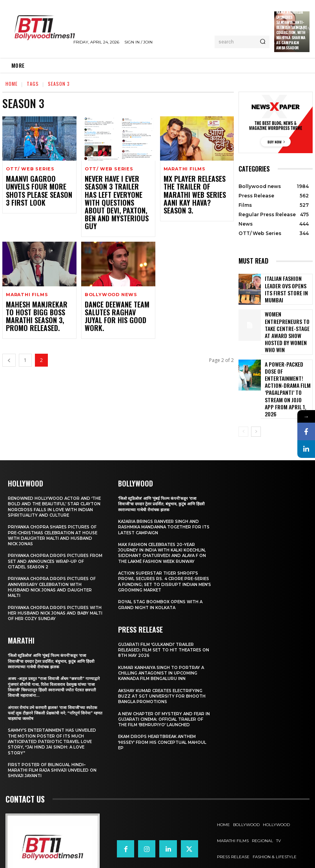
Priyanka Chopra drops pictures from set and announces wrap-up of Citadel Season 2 (52, 529)
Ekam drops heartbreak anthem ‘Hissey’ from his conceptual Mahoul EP (160, 705)
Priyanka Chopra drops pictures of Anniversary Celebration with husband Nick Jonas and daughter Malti (55, 555)
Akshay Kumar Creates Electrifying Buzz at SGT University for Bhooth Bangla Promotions (165, 659)
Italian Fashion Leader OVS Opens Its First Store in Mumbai (287, 289)
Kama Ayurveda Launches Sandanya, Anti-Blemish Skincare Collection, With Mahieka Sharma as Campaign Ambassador (292, 30)
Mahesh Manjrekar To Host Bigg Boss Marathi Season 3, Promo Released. (37, 295)
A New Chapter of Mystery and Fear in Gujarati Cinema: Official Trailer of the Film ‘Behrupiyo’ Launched (165, 682)
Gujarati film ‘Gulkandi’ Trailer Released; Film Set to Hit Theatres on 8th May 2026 (163, 612)
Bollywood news (111, 275)
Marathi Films (185, 169)
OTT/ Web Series (30, 169)
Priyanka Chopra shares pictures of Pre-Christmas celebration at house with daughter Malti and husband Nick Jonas (52, 504)
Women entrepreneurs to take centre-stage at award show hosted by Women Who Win (288, 325)
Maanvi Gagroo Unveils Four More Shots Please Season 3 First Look (38, 185)
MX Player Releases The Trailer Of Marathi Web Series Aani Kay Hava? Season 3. (195, 189)
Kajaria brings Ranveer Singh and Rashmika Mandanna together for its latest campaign (163, 489)
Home (12, 84)
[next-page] (256, 394)
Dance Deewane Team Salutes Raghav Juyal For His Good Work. (113, 291)
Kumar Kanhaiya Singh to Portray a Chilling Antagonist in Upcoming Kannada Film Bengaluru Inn (164, 636)
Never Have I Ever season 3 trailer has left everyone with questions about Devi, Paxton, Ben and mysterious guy (117, 193)
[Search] (263, 42)
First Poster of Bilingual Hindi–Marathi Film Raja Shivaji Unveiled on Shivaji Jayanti (51, 739)
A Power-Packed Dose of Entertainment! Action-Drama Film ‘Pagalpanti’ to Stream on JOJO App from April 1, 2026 (287, 363)
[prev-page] (9, 337)
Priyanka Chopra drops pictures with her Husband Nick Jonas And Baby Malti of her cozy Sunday (51, 581)
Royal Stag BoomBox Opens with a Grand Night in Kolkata (164, 567)
